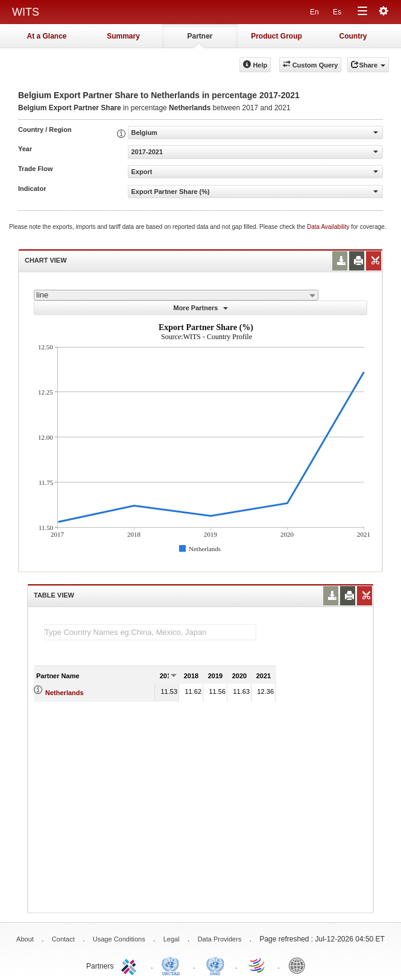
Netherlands (65, 693)
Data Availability (329, 227)
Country (353, 36)
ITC (131, 965)
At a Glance (46, 36)
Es (337, 12)
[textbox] (150, 632)
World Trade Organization (257, 965)
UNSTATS (215, 965)
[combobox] (176, 295)
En (314, 12)
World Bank (300, 965)
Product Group (276, 36)
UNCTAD (173, 965)
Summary (123, 36)
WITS (26, 12)
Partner (200, 36)
